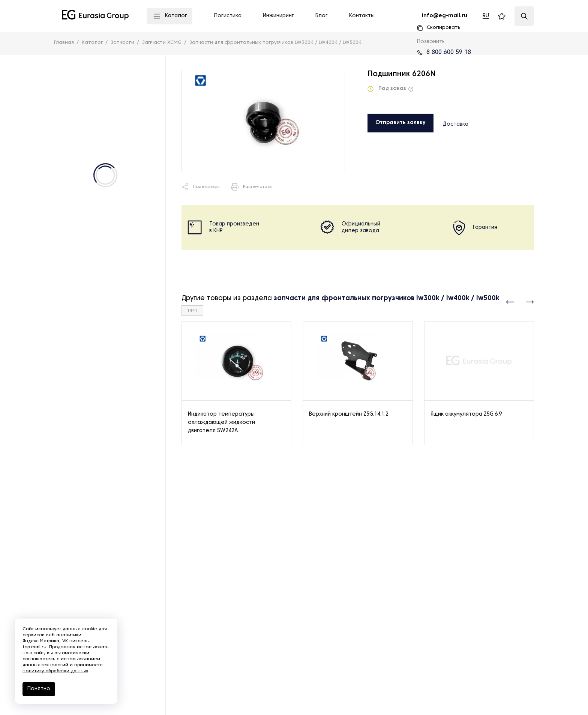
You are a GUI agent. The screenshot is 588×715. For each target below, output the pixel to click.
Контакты (362, 16)
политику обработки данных (55, 671)
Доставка (456, 122)
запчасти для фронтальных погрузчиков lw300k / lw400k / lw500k (386, 298)
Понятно (39, 689)
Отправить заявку (400, 123)
